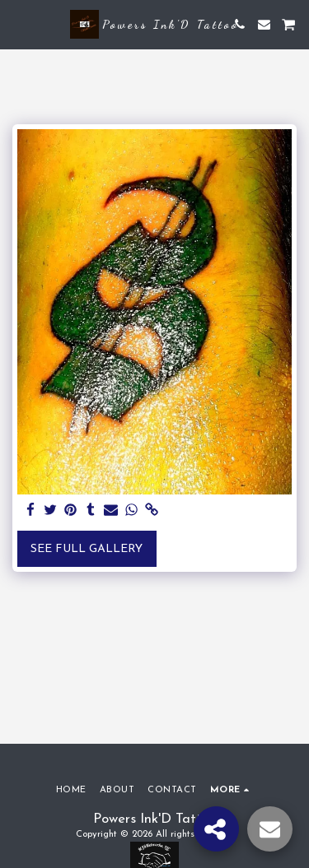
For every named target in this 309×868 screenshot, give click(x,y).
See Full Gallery (87, 549)
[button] (18, 24)
